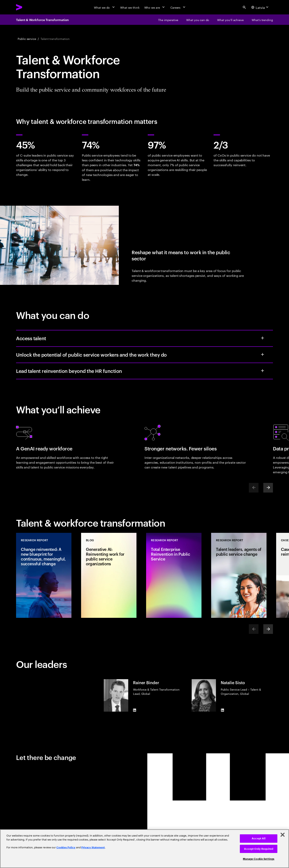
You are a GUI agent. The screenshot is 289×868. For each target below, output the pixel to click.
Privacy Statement (93, 847)
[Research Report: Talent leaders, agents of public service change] (239, 575)
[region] (144, 849)
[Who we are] (155, 7)
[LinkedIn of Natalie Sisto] (222, 710)
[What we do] (105, 7)
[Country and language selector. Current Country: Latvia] (260, 7)
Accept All (259, 838)
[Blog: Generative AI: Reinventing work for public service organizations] (109, 575)
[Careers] (178, 7)
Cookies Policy (66, 847)
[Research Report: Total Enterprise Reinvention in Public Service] (174, 575)
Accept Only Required (259, 849)
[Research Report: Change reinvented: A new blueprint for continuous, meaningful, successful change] (44, 575)
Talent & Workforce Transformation (42, 20)
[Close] (283, 835)
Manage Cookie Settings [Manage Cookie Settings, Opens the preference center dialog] (259, 859)
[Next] (268, 488)
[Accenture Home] (28, 7)
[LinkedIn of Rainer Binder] (135, 710)
